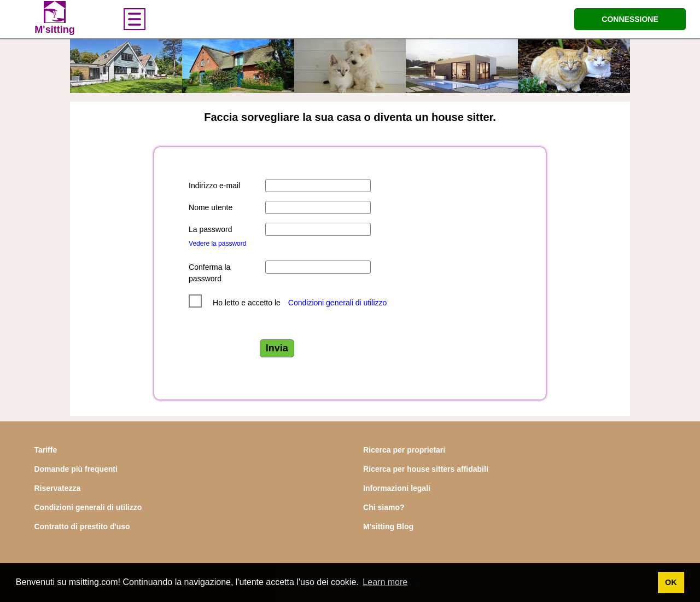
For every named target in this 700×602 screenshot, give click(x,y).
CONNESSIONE (630, 19)
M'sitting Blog (388, 526)
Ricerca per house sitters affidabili (426, 469)
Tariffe (45, 450)
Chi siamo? (384, 507)
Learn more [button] (385, 582)
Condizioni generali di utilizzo (338, 303)
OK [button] (671, 582)
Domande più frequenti (75, 469)
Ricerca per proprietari (404, 450)
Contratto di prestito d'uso (82, 526)
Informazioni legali (397, 488)
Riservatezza (57, 488)
